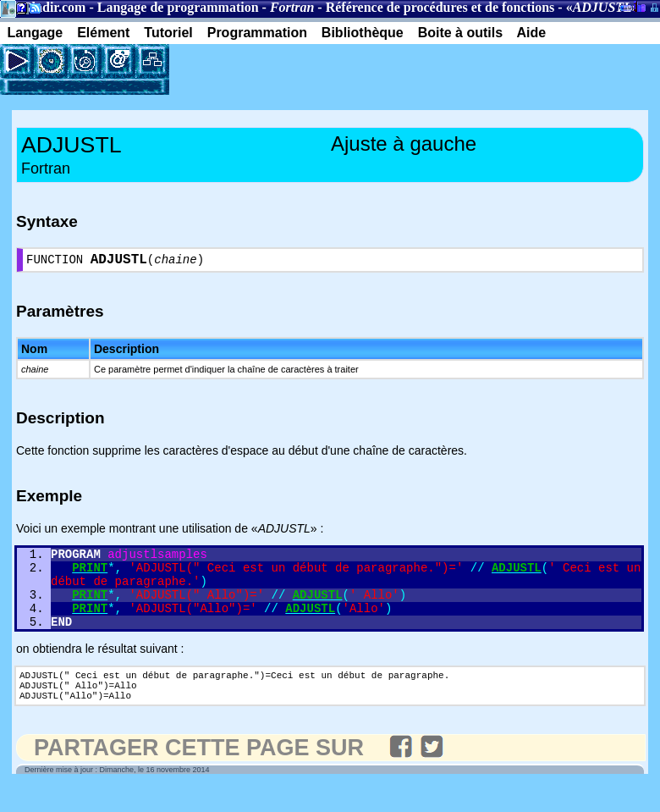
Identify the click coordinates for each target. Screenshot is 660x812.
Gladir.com (53, 7)
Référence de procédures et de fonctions (440, 7)
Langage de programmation (178, 7)
